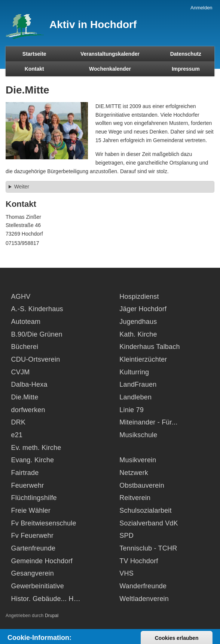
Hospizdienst (139, 297)
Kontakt (34, 69)
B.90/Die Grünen (37, 334)
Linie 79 (132, 410)
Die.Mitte (25, 397)
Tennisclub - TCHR (148, 548)
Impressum (186, 69)
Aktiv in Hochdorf (93, 24)
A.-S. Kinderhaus (37, 309)
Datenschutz (186, 54)
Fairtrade (25, 473)
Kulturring (134, 372)
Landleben (135, 397)
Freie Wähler (31, 510)
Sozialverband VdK (149, 523)
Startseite (34, 54)
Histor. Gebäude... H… (46, 599)
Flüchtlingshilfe (34, 498)
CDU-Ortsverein (36, 359)
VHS (126, 573)
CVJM (21, 372)
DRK (19, 422)
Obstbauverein (142, 485)
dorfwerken (28, 410)
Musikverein (138, 460)
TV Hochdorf (139, 561)
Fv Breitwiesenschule (44, 523)
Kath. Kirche (138, 334)
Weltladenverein (144, 599)
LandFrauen (138, 384)
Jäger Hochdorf (143, 309)
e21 (17, 435)
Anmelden (201, 8)
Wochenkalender (110, 69)
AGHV (21, 297)
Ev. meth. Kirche (36, 448)
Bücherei (25, 347)
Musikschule (138, 435)
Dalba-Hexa (29, 384)
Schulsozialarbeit (145, 510)
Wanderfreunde (143, 586)
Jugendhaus (138, 322)
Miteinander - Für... (148, 422)
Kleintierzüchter (143, 359)
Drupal (52, 616)
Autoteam (26, 322)
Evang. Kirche (33, 460)
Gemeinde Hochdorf (42, 561)
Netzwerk (134, 473)
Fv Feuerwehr (32, 536)
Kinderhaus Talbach (149, 347)
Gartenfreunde (33, 548)
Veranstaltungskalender (110, 54)
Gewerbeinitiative (38, 586)
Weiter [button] (22, 187)
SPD (126, 536)
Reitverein (135, 498)
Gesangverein (33, 573)
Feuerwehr (28, 485)
